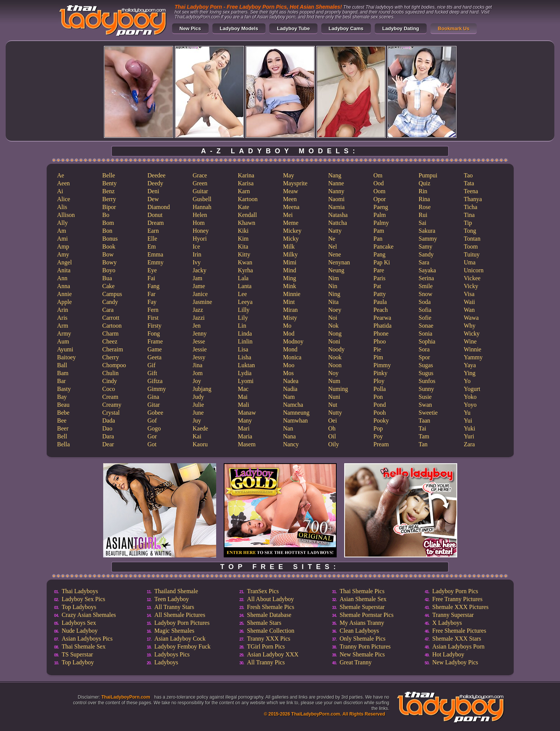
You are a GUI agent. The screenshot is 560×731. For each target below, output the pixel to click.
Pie (377, 349)
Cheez (110, 341)
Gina (153, 397)
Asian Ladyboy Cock (180, 639)
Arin (63, 310)
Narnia (337, 207)
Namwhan (296, 420)
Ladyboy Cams (346, 28)
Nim (334, 278)
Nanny (336, 191)
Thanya (473, 199)
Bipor (109, 207)
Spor (424, 357)
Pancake (384, 246)
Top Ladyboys (79, 607)
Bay (62, 397)
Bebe (63, 413)
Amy (63, 254)
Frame (155, 341)
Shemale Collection (271, 631)
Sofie (425, 318)
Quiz (425, 183)
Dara (108, 436)
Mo (287, 326)
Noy (334, 373)
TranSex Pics (263, 591)
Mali (244, 405)
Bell (62, 436)
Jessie (200, 349)
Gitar (154, 405)
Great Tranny (356, 662)
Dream (156, 223)
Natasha (338, 215)
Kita (243, 246)
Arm (63, 326)
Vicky (471, 286)
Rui (423, 215)
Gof (152, 420)
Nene (335, 254)
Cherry (111, 357)
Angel (65, 262)
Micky (291, 239)
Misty (290, 318)
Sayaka (427, 270)
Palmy (381, 223)
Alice (64, 199)
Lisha (245, 357)
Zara (469, 444)
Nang (335, 175)
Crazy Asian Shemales (89, 615)
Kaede (201, 428)
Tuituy (472, 254)
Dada (109, 420)
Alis (62, 207)
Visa (469, 294)
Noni (334, 341)
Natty (335, 231)
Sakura (427, 231)
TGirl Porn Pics (266, 646)
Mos (288, 373)
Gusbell (202, 199)
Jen (197, 326)
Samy (426, 246)
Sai (423, 223)
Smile (426, 286)
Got (152, 444)
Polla (380, 389)
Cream (111, 397)
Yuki (470, 428)
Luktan (246, 365)
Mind (290, 270)
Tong (470, 231)
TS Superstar (77, 654)
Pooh (380, 413)
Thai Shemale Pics (362, 591)
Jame (199, 286)
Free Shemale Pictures (459, 631)
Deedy (156, 183)
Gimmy (157, 389)
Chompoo (114, 365)
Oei (333, 420)
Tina (469, 215)
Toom (471, 246)
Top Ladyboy (78, 662)
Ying (470, 373)
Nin (333, 286)
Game (155, 349)
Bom (108, 223)
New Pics (190, 28)
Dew (153, 199)
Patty (380, 294)
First (153, 318)
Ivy (197, 262)
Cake (109, 286)
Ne (332, 239)
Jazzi (199, 318)
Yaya (470, 365)
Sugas (426, 365)
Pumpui (428, 175)
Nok (334, 326)
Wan (469, 310)
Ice (197, 246)
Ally (63, 223)
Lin (242, 326)
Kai (197, 436)
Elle (153, 239)
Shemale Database (269, 615)
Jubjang (202, 389)
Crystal (111, 413)
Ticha (471, 207)
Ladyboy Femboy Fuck (182, 646)
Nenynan (339, 262)
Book (109, 246)
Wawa (471, 318)
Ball (62, 365)
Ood (379, 183)
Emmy (156, 262)
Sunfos (427, 381)
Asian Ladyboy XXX (273, 654)
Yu (467, 413)
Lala (243, 278)
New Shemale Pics (362, 654)
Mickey (292, 231)
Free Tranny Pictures (457, 599)
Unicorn (474, 270)
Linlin (245, 341)
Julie (198, 405)
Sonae (426, 326)
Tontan (472, 239)
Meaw (291, 191)
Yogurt (472, 389)
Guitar (201, 191)
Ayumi (65, 349)
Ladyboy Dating (401, 28)
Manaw (247, 413)
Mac (243, 389)
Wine (470, 341)
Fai (151, 278)
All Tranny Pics (266, 662)
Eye (152, 270)
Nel (333, 246)
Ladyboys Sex (79, 623)
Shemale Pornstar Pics (367, 615)
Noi (333, 318)
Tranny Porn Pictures (365, 646)
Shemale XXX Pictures (460, 607)
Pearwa (382, 318)
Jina (198, 365)
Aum (63, 341)
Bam (63, 373)
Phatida (383, 326)
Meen (290, 199)
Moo (289, 365)
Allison (66, 215)
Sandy (426, 254)
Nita (334, 302)
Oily (334, 444)
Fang (154, 286)
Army (64, 333)
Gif (152, 365)
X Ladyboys (447, 623)
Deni (153, 191)
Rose (425, 207)
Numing (338, 389)
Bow (108, 254)
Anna (64, 286)
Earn (153, 231)
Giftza (155, 381)
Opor (380, 199)
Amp (63, 246)
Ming (290, 278)
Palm (380, 215)
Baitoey (67, 357)
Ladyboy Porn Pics (455, 591)
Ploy (379, 381)
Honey (201, 231)
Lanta (245, 286)
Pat (377, 286)
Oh (332, 428)
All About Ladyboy (270, 599)
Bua (107, 278)
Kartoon (248, 199)
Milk (289, 246)
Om (378, 175)
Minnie (292, 294)
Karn (244, 191)
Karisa (246, 183)
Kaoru (200, 444)
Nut (333, 405)
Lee (243, 294)
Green (200, 183)
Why (470, 326)
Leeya (245, 302)
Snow (426, 294)
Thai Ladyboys (80, 591)
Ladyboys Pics (172, 654)
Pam (379, 231)
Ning (334, 294)
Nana (290, 436)
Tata (469, 183)
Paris (380, 278)
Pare (379, 270)
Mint (289, 302)
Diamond (159, 207)
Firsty (155, 326)
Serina (426, 278)
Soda (425, 302)
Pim (378, 357)
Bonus (110, 239)
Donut (155, 215)
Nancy (291, 444)
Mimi (290, 262)
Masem (247, 444)
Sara (424, 262)
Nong (335, 333)
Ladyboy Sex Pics (84, 599)
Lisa (243, 349)
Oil (332, 436)
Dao (108, 428)
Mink (290, 286)
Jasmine (203, 302)
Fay (152, 302)
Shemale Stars (264, 623)
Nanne (336, 183)
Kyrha (246, 270)
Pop (378, 428)
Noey (335, 310)
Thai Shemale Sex (84, 646)
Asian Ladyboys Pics (87, 639)
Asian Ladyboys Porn (459, 646)
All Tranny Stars (174, 607)
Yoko (470, 397)
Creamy (112, 405)
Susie (425, 397)
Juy (197, 420)
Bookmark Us (454, 28)
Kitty (244, 254)
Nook (335, 357)
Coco (109, 389)
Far (152, 294)
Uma (470, 262)
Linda (245, 333)
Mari (244, 428)
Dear (108, 444)
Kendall (248, 215)
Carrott (111, 318)
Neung (336, 270)
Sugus (426, 373)
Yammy (473, 357)
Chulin (111, 373)
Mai (243, 397)
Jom (198, 373)
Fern (153, 310)
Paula (380, 302)
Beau (63, 405)
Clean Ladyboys (359, 631)
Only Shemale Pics (363, 639)
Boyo (109, 270)
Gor (152, 436)
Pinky (381, 373)
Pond (380, 405)
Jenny (200, 333)
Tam (424, 436)
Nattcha (338, 223)
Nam (289, 397)
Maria (245, 436)
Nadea (291, 381)
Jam (198, 278)
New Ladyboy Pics (455, 662)
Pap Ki (382, 262)
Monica (292, 357)
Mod (289, 333)
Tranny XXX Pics (269, 639)
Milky (291, 254)
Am (62, 231)
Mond (290, 349)
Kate (244, 207)
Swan (426, 405)
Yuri (469, 436)
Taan (425, 420)
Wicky (472, 333)
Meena (291, 207)
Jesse (199, 341)
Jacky (200, 270)
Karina (246, 175)
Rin (423, 191)
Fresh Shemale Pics (271, 607)
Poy (378, 436)
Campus (112, 294)
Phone (381, 333)
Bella (64, 444)
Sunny (426, 389)
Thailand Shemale (176, 591)
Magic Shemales (174, 631)
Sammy (428, 239)
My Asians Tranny (362, 623)
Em (152, 246)
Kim (243, 239)
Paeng (381, 207)
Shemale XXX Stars (457, 639)
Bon (108, 231)
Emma (156, 254)
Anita (64, 270)
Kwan (245, 262)
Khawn (247, 223)
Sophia (427, 341)
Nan (288, 428)
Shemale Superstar (362, 607)
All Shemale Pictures (180, 615)
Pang (380, 254)
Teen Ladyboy (172, 599)
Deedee (157, 175)
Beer (63, 428)
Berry (109, 199)
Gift (153, 373)
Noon (335, 365)
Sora (424, 349)
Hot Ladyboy (448, 654)
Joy (197, 381)
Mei (288, 215)
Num (334, 381)
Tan (423, 444)
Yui (468, 420)
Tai (423, 428)
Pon (378, 397)
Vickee (472, 278)
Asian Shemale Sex (363, 599)
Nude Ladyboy (80, 631)
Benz (109, 191)
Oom (380, 191)
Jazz (198, 310)
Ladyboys (166, 662)
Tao (468, 175)
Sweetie (428, 413)
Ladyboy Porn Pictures (182, 623)
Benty (110, 183)
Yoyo (470, 405)
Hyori (200, 239)
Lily (243, 318)
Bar (62, 381)
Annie (65, 294)
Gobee (156, 413)
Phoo (380, 341)
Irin (197, 254)
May (289, 175)
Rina (424, 199)
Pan (378, 239)
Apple (65, 302)
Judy (198, 397)
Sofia (425, 310)
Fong (154, 333)
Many (245, 420)
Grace (200, 175)
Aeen (64, 183)
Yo (467, 381)
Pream (381, 444)
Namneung (296, 413)
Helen (200, 215)
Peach (381, 310)
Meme (291, 223)
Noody (337, 349)
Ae (61, 175)
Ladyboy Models (239, 28)
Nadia (290, 389)
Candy (110, 302)
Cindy (110, 381)
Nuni (334, 397)
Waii (470, 302)
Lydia (245, 373)
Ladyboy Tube (293, 28)
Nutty (335, 413)
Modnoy (293, 341)
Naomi (337, 199)
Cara (108, 310)
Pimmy (382, 365)
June (198, 413)
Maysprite (295, 183)
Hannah (202, 207)
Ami (63, 239)
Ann (63, 278)
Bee (62, 420)
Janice (200, 294)
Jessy (199, 357)
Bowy (110, 262)
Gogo (154, 428)
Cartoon (112, 326)
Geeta (155, 357)
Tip (468, 223)
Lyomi (246, 381)
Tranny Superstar (453, 615)
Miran (291, 310)
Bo (106, 215)
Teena (471, 191)
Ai (60, 191)
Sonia (426, 333)
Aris (63, 318)
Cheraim (113, 349)
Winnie (473, 349)
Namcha (293, 405)
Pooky (381, 420)
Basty (64, 389)
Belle (109, 175)
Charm (111, 333)
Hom (199, 223)
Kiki (243, 231)
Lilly (244, 310)
